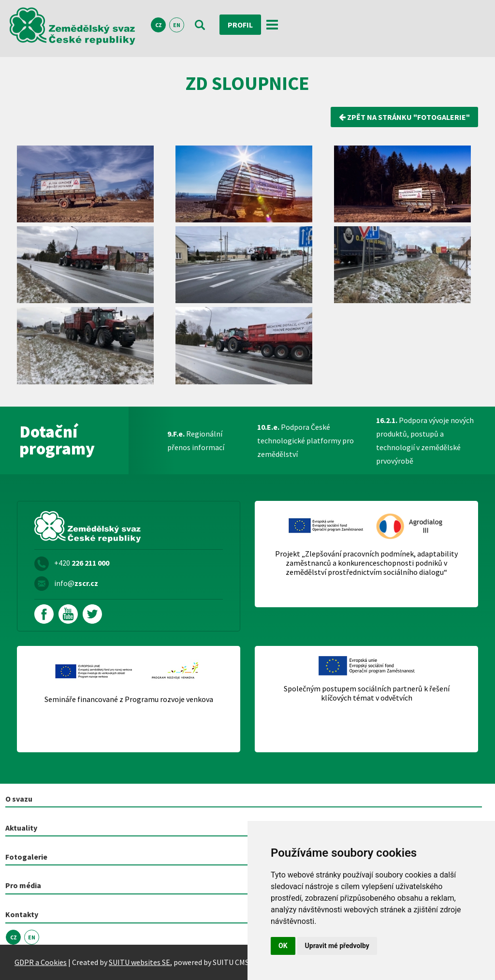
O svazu (19, 799)
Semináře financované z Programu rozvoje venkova (129, 699)
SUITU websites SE (139, 962)
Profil (240, 25)
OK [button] (283, 946)
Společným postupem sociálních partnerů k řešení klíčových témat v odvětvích (367, 693)
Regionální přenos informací (196, 440)
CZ (159, 25)
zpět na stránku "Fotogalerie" (404, 117)
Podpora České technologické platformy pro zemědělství (306, 440)
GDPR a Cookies (41, 962)
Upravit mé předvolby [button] (337, 946)
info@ (76, 583)
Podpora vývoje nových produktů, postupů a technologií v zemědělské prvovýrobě (425, 440)
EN (177, 25)
